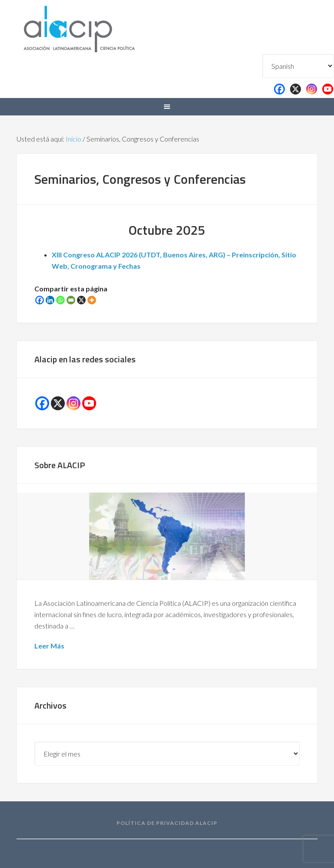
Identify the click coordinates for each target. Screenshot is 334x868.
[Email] (71, 300)
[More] (92, 300)
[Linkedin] (50, 300)
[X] (81, 300)
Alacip (100, 27)
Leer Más (49, 646)
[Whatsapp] (60, 300)
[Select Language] (298, 66)
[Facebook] (40, 300)
